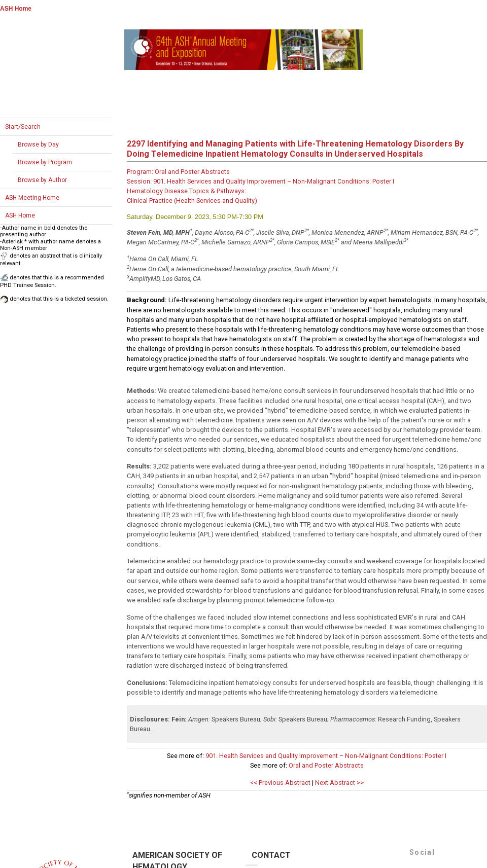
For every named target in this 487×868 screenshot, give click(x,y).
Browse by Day (38, 144)
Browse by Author (42, 180)
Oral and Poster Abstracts (326, 765)
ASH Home (16, 9)
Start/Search (23, 127)
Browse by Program (45, 162)
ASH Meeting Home (32, 198)
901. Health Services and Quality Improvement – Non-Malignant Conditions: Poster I (326, 756)
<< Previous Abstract (280, 783)
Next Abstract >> (339, 783)
